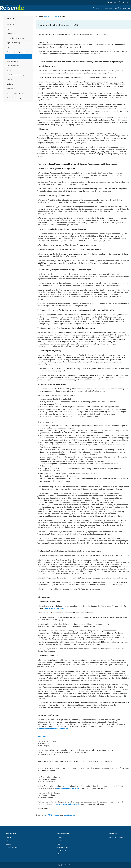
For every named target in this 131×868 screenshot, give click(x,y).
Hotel (120, 8)
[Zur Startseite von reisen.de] (12, 8)
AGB (8, 56)
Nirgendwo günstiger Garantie (17, 52)
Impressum (10, 29)
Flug (115, 8)
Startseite (47, 17)
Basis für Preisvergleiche (15, 93)
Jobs (8, 47)
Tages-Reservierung (13, 43)
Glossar (9, 70)
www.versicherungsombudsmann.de (53, 729)
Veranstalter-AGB (12, 61)
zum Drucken (70, 815)
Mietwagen (127, 8)
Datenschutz (11, 89)
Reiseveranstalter (13, 66)
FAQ (7, 841)
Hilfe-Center (42, 737)
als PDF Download (52, 815)
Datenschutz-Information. (55, 608)
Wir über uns (11, 33)
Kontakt (9, 79)
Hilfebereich (11, 24)
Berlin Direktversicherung (15, 75)
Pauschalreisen (98, 8)
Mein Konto (124, 2)
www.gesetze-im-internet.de (67, 788)
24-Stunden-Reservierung (15, 38)
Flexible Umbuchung (14, 98)
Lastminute (109, 8)
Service (56, 17)
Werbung (10, 84)
